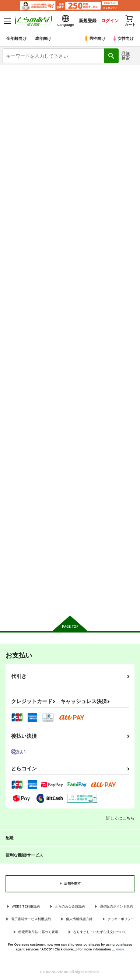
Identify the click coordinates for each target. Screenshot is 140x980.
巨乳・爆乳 (35, 106)
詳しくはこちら (120, 818)
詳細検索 (126, 56)
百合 (105, 136)
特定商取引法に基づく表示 (38, 932)
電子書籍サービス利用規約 (31, 919)
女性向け (123, 38)
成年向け (43, 38)
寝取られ (105, 121)
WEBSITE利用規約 (26, 906)
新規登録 (87, 21)
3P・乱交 (35, 121)
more (120, 949)
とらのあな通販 (35, 151)
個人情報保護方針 (79, 919)
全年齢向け (16, 38)
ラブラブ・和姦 (35, 136)
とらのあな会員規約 (70, 906)
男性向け (94, 38)
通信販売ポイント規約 (116, 906)
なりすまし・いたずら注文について (100, 932)
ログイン (109, 21)
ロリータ (105, 106)
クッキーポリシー (121, 919)
